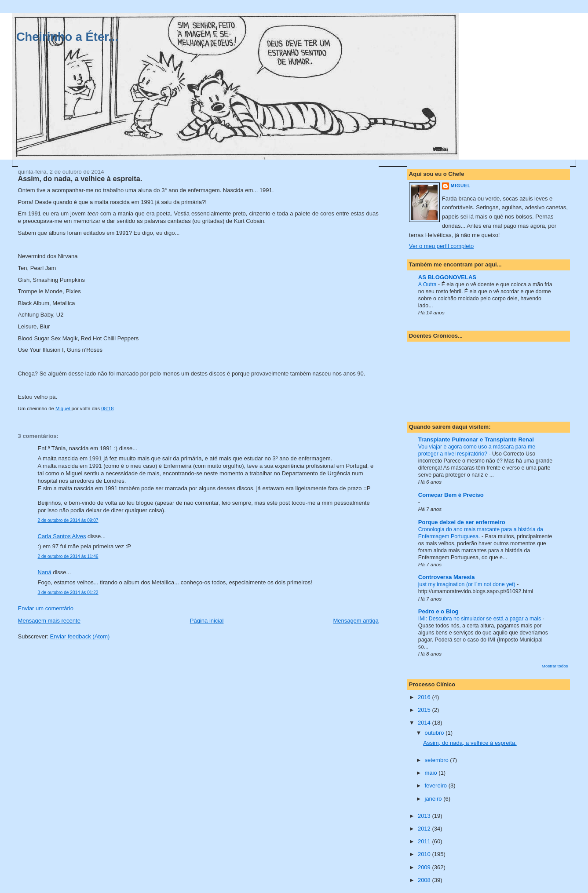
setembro (438, 760)
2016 (425, 697)
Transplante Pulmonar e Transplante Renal (476, 439)
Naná (45, 572)
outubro (435, 733)
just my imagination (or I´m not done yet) (467, 584)
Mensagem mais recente (49, 621)
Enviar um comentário (46, 608)
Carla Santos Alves (62, 536)
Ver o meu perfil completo (441, 246)
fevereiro (437, 785)
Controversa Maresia (447, 577)
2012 (425, 829)
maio (432, 773)
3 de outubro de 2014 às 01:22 (68, 592)
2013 (425, 816)
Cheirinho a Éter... (67, 37)
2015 (425, 710)
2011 (425, 841)
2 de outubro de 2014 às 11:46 (68, 556)
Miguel (461, 186)
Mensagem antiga (356, 621)
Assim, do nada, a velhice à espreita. (470, 743)
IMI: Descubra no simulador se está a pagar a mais (480, 619)
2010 (425, 854)
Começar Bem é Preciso (451, 495)
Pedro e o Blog (438, 611)
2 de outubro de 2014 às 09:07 (68, 520)
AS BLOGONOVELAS (447, 277)
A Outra (428, 284)
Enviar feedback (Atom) (80, 636)
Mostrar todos (555, 666)
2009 (425, 867)
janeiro (434, 799)
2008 (425, 880)
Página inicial (207, 621)
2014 (425, 723)
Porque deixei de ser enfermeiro (462, 522)
